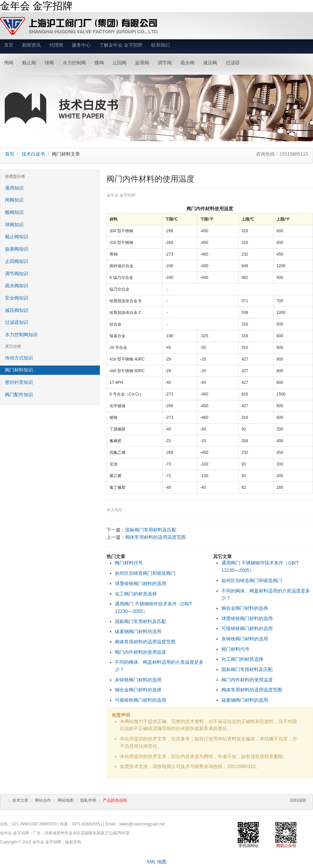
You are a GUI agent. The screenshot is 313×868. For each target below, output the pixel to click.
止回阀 (120, 63)
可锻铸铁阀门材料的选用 (141, 700)
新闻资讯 (31, 45)
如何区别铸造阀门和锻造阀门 (145, 573)
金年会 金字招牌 (36, 6)
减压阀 (210, 63)
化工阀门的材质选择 (136, 594)
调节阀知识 (17, 274)
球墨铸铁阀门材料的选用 (141, 583)
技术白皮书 (33, 154)
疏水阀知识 (17, 286)
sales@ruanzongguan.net (142, 824)
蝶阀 (99, 63)
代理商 (56, 45)
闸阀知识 (14, 200)
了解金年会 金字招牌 (121, 45)
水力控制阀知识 (21, 335)
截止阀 (29, 63)
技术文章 (20, 800)
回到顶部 (298, 800)
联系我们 (160, 45)
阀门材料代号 (129, 563)
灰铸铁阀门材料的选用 (138, 680)
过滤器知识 (17, 322)
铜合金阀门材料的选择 (138, 690)
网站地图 (66, 800)
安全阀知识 (17, 298)
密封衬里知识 (19, 382)
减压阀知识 (17, 310)
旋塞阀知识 (17, 249)
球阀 (49, 63)
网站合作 (43, 800)
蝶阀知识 (14, 212)
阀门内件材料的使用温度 (141, 652)
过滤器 (233, 63)
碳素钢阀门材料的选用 (138, 631)
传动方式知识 (19, 358)
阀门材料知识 (19, 370)
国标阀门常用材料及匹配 (151, 530)
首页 (9, 45)
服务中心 (81, 45)
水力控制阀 (74, 63)
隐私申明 (88, 800)
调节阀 (165, 63)
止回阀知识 (17, 261)
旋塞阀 (142, 63)
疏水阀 (187, 63)
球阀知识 (14, 225)
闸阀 (9, 63)
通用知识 (14, 188)
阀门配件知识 (19, 395)
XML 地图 (156, 862)
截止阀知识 (17, 237)
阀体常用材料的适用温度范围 (156, 537)
